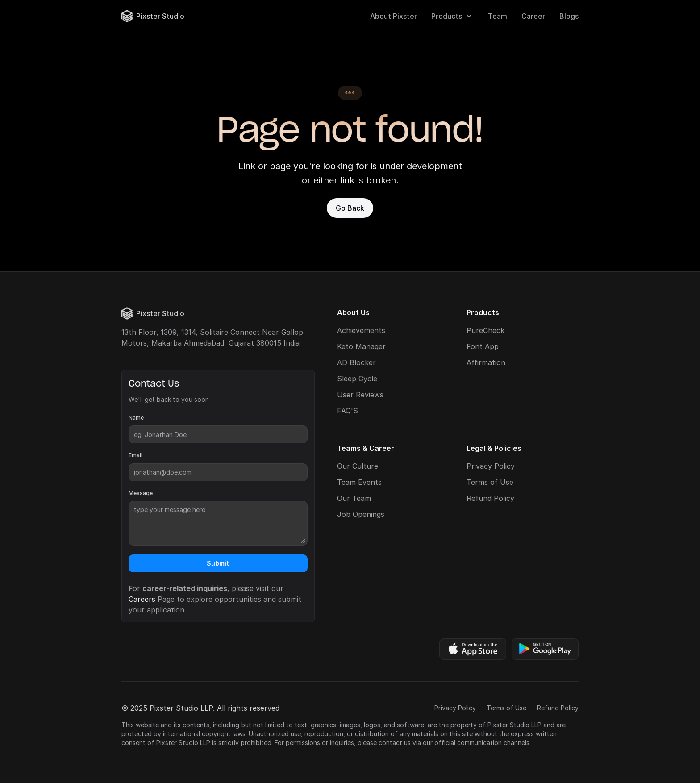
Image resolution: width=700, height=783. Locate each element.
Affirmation (486, 362)
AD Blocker (356, 362)
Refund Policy (490, 498)
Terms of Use (490, 482)
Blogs (569, 16)
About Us (353, 312)
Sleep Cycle (357, 379)
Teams (349, 448)
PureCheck (485, 330)
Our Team (354, 498)
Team (498, 16)
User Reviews (360, 395)
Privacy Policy (491, 466)
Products (447, 16)
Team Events (359, 482)
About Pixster (394, 16)
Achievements (361, 330)
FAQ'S (348, 411)
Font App (483, 346)
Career (533, 16)
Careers (142, 599)
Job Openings (361, 514)
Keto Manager (361, 346)
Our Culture (358, 466)
